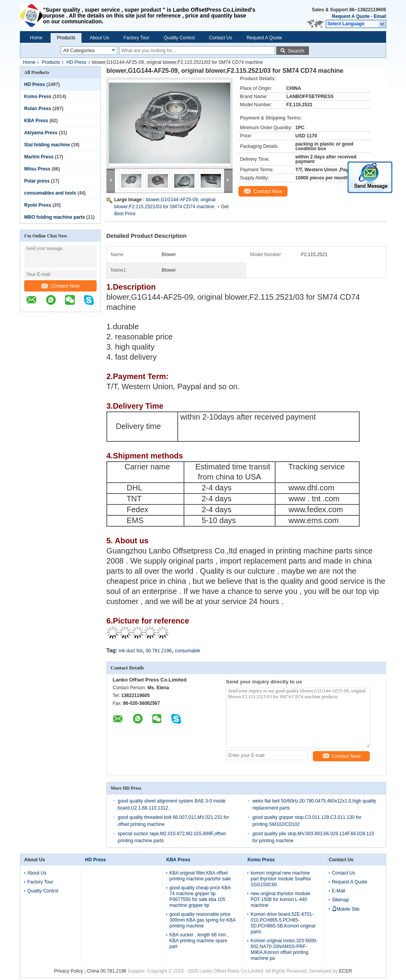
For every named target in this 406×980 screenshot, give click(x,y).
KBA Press (36, 121)
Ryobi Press (38, 205)
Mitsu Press (37, 169)
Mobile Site (346, 909)
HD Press (76, 62)
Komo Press (38, 97)
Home (36, 38)
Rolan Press (38, 109)
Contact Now (60, 286)
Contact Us (221, 38)
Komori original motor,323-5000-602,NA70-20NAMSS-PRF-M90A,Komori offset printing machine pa (284, 949)
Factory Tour (136, 38)
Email (380, 16)
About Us (99, 38)
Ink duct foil (131, 651)
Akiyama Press (41, 133)
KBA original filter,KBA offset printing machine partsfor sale (200, 876)
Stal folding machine (47, 145)
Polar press (37, 181)
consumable (188, 651)
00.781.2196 (159, 651)
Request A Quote (351, 16)
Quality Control (179, 38)
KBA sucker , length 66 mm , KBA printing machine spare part (199, 941)
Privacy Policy (69, 971)
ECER (345, 971)
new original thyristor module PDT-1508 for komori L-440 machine (280, 899)
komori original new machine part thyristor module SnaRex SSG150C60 (281, 879)
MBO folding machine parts (55, 217)
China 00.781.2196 (107, 971)
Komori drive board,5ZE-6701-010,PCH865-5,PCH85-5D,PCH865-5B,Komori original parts (283, 923)
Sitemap (341, 900)
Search (296, 51)
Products (66, 38)
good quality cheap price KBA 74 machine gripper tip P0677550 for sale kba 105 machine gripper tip (200, 897)
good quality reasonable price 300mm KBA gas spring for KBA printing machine (202, 920)
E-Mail (339, 891)
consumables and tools (50, 193)
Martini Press (39, 157)
